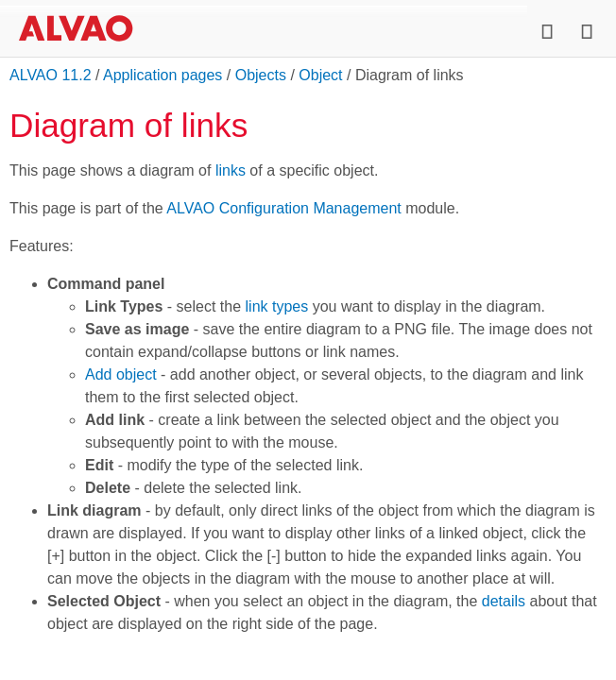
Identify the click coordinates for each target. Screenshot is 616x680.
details (504, 601)
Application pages (163, 75)
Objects (261, 75)
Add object (121, 374)
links (231, 170)
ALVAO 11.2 (51, 75)
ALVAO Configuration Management (283, 208)
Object (320, 75)
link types (277, 306)
